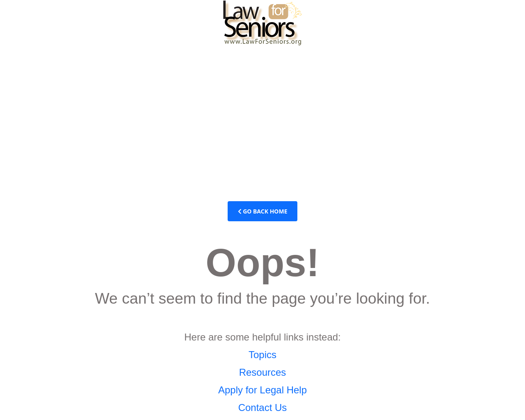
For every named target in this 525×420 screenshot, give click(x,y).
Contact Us (263, 408)
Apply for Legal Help (262, 390)
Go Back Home (263, 211)
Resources (263, 372)
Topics (262, 355)
